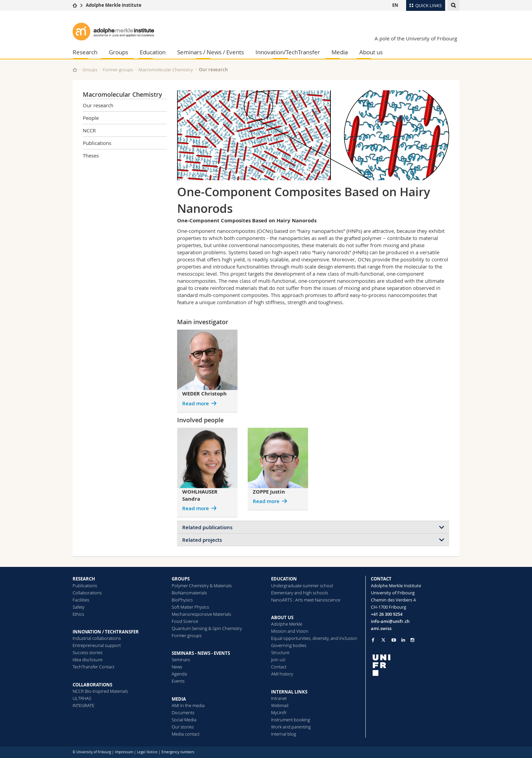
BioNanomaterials (189, 593)
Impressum (124, 752)
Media (340, 52)
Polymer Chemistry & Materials (202, 586)
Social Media (184, 720)
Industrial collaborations (97, 638)
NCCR (89, 130)
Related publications (207, 527)
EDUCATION (284, 579)
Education (153, 52)
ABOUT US (282, 617)
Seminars (181, 660)
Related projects (202, 540)
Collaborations (87, 593)
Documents (183, 713)
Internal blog (284, 734)
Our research (213, 70)
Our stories (183, 727)
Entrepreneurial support (97, 645)
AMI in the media (188, 705)
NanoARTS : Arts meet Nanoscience (306, 600)
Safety (79, 607)
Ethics (78, 614)
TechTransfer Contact (93, 667)
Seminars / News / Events (211, 52)
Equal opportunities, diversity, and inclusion (314, 638)
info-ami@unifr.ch (390, 621)
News (177, 667)
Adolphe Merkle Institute (114, 5)
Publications (97, 143)
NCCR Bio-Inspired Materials (100, 691)
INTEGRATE (83, 705)
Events (178, 681)
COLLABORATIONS (92, 685)
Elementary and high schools (300, 593)
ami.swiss (381, 628)
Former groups (118, 70)
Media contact (186, 734)
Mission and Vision (290, 631)
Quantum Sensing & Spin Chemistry (207, 628)
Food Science (185, 621)
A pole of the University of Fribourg (416, 38)
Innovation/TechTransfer (288, 52)
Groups (119, 52)
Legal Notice (147, 752)
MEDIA (179, 699)
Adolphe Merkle (287, 624)
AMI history (282, 674)
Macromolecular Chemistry (166, 70)
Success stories (88, 652)
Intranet (279, 698)
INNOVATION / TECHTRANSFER (106, 632)
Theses (91, 155)
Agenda (179, 674)
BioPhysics (182, 600)
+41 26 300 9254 (387, 614)
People (91, 118)
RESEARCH (84, 579)
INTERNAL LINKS (289, 692)
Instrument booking (291, 720)
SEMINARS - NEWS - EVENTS (201, 653)
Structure (280, 652)
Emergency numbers (178, 752)
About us (371, 52)
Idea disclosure (88, 660)
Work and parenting (291, 727)
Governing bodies (289, 645)
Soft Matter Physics (190, 607)
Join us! (278, 660)
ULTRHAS (82, 698)
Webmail (280, 705)
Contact (279, 667)
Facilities (81, 600)
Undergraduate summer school (302, 586)
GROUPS (181, 579)
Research (85, 52)
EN (395, 5)
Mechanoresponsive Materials (201, 614)
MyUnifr (279, 713)
